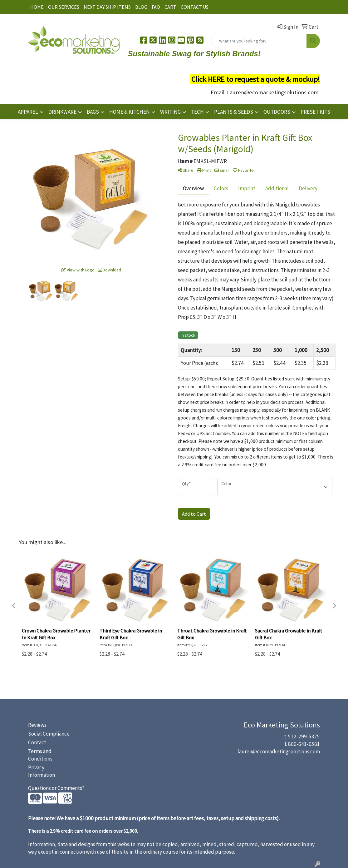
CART (170, 7)
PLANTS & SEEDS (234, 112)
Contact (37, 742)
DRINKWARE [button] (62, 112)
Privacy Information (42, 771)
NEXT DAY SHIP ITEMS (107, 7)
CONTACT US (195, 7)
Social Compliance (49, 734)
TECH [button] (197, 112)
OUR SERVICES (64, 7)
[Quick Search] (259, 41)
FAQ (156, 7)
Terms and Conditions (40, 755)
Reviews (37, 725)
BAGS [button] (93, 112)
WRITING (170, 112)
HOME (37, 7)
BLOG (141, 7)
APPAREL (28, 112)
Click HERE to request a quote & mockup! (256, 79)
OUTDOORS (277, 112)
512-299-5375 (304, 737)
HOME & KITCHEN (130, 112)
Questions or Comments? (56, 788)
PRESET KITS (315, 112)
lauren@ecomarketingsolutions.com (279, 751)
